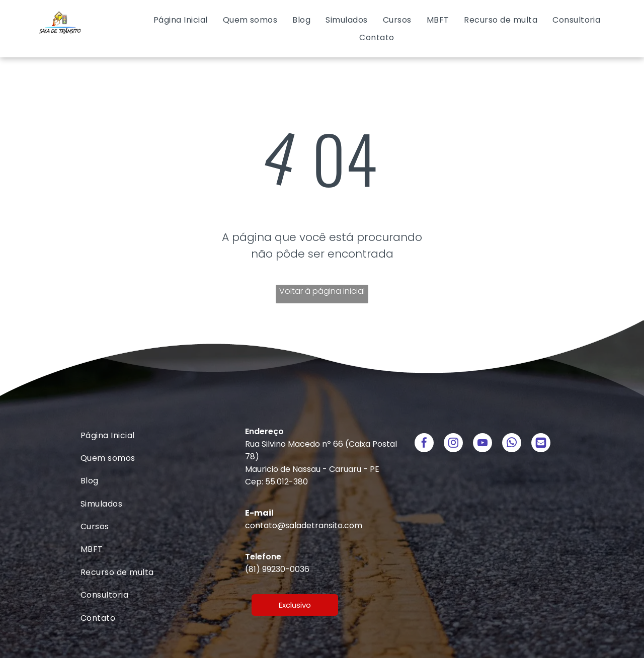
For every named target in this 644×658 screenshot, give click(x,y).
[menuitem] (181, 20)
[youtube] (482, 444)
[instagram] (453, 444)
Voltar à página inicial (322, 291)
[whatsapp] (512, 444)
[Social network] (541, 444)
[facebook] (424, 444)
